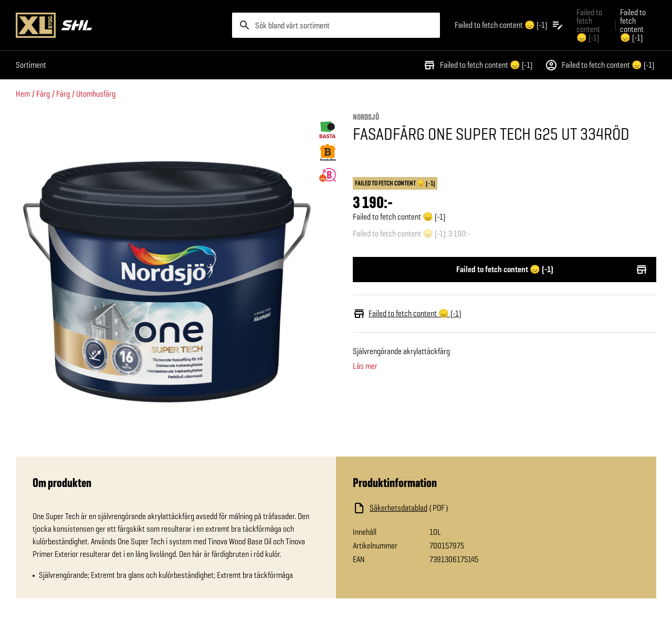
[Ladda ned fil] (458, 508)
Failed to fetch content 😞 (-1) (478, 65)
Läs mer (365, 366)
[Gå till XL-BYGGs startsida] (120, 25)
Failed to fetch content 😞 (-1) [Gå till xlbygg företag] (589, 25)
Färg (43, 94)
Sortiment (31, 65)
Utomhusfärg (96, 94)
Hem (23, 94)
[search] (336, 25)
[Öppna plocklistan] (509, 25)
